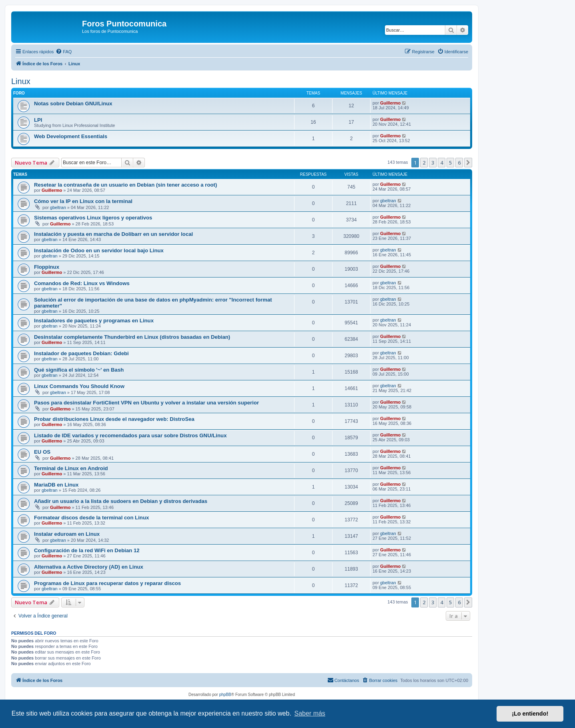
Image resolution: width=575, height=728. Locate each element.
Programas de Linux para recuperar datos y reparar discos (107, 583)
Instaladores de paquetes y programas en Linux (94, 321)
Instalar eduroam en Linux (67, 534)
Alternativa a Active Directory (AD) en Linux (89, 567)
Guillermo (390, 103)
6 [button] (459, 163)
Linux (21, 81)
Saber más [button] (310, 713)
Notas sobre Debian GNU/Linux (73, 104)
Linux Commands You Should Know (79, 386)
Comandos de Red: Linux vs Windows (82, 283)
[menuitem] (64, 52)
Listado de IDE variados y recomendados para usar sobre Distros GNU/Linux (130, 435)
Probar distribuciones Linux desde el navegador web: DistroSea (114, 419)
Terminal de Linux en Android (71, 468)
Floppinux (47, 267)
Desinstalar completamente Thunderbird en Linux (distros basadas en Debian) (132, 337)
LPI (38, 120)
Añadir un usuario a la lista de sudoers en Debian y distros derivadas (121, 501)
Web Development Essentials (71, 136)
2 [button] (424, 163)
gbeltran (58, 207)
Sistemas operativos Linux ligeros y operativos (93, 218)
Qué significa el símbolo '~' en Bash (79, 370)
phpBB (225, 695)
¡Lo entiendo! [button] (530, 714)
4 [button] (442, 163)
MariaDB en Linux (56, 485)
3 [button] (433, 163)
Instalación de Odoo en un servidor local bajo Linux (99, 250)
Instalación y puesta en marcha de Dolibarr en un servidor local (113, 234)
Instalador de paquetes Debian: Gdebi (81, 353)
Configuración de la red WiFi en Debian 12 (87, 550)
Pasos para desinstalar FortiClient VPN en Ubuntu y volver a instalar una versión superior (146, 403)
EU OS (42, 452)
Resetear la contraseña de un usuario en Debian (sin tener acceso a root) (125, 185)
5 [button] (450, 163)
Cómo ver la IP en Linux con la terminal (83, 201)
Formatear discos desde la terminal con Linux (91, 518)
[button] (468, 163)
